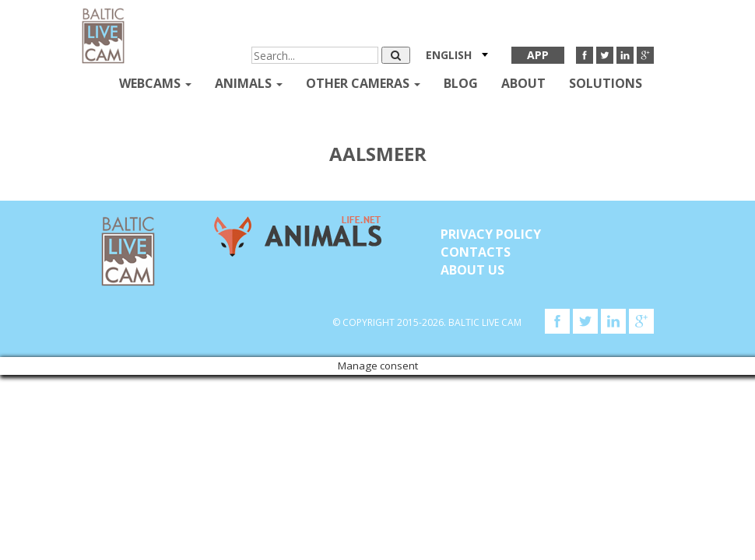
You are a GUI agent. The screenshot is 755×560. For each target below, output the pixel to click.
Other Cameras (363, 83)
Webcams (155, 83)
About (523, 83)
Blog (461, 83)
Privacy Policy (491, 234)
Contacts (476, 252)
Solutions (606, 83)
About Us (472, 270)
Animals (249, 83)
